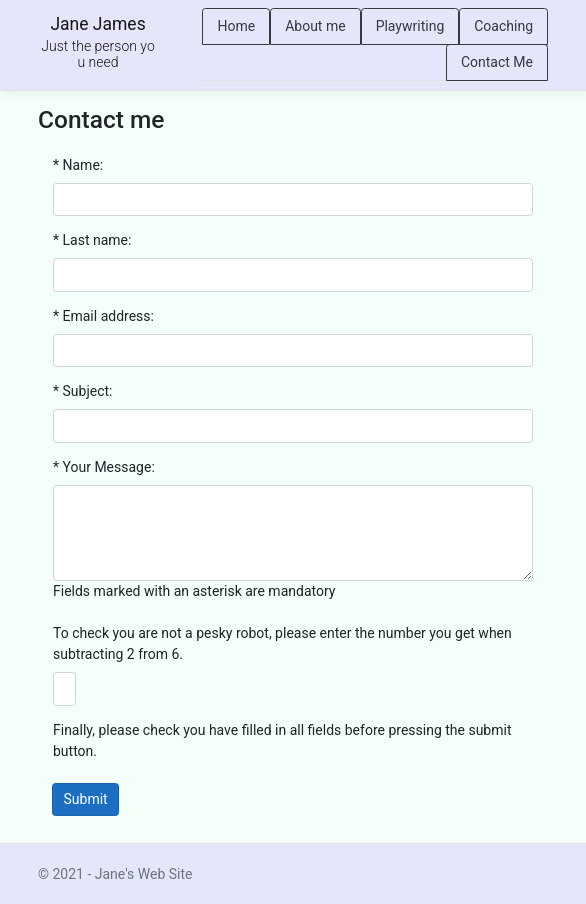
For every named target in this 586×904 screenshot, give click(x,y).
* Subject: (82, 391)
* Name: (78, 165)
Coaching (503, 26)
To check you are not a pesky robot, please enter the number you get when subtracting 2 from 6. (282, 643)
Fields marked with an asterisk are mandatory (194, 591)
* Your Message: (104, 467)
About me (315, 26)
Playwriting (410, 26)
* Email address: (103, 316)
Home (236, 26)
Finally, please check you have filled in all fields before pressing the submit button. (282, 740)
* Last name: (92, 240)
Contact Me (497, 62)
